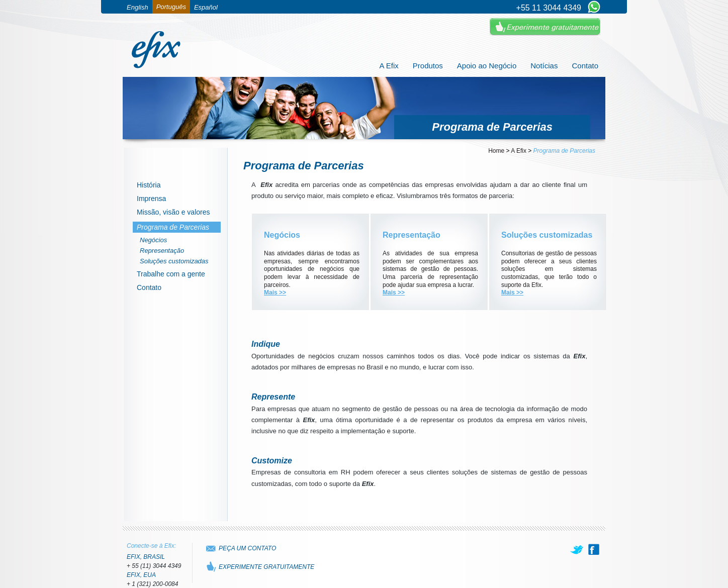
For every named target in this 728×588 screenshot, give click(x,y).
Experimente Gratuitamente (545, 27)
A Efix (389, 66)
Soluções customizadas (174, 261)
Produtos (428, 66)
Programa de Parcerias (173, 227)
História (149, 185)
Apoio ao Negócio (487, 66)
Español (206, 7)
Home (496, 151)
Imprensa (151, 199)
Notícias (544, 66)
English (138, 7)
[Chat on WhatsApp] (594, 8)
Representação (162, 251)
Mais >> (275, 292)
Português (171, 7)
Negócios (153, 240)
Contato (585, 66)
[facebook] (594, 549)
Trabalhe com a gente (171, 274)
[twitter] (578, 549)
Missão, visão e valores (173, 212)
